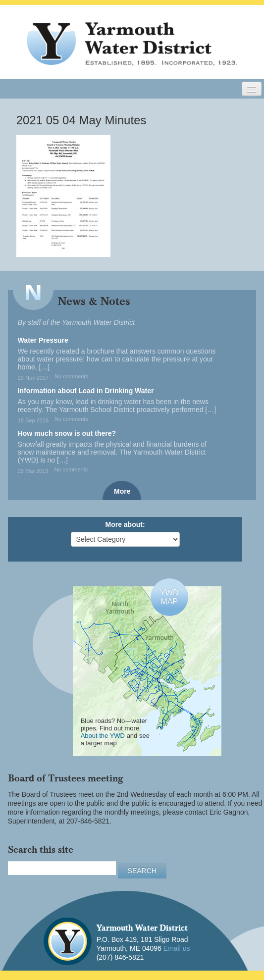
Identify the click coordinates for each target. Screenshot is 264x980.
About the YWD (103, 736)
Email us (177, 948)
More (122, 491)
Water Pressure (43, 340)
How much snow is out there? (67, 433)
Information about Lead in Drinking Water (86, 391)
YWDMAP (169, 597)
